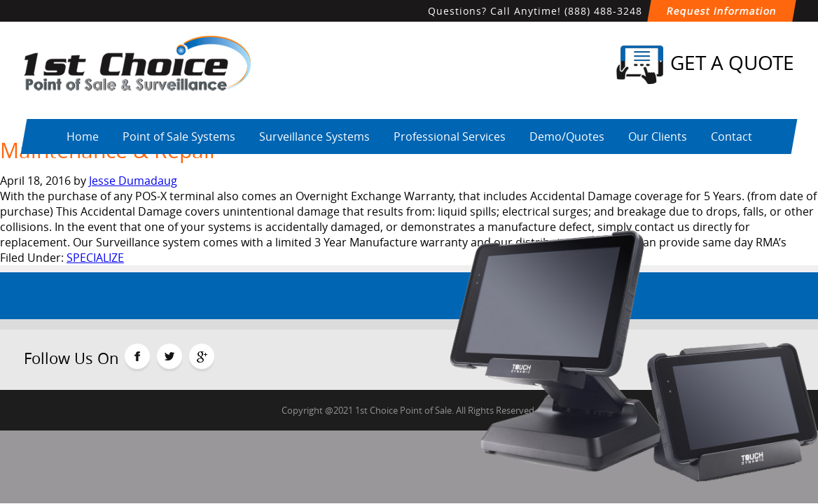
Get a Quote (705, 65)
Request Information (721, 11)
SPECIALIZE (95, 258)
